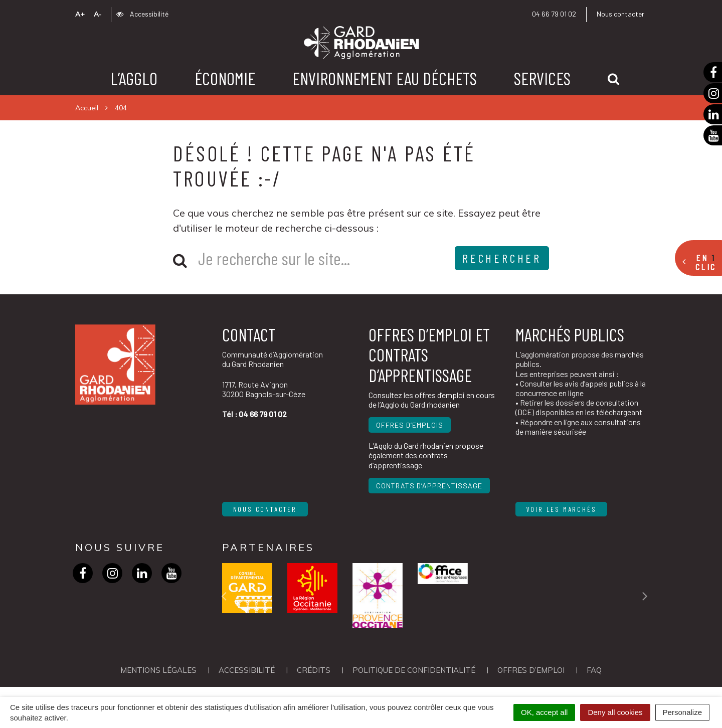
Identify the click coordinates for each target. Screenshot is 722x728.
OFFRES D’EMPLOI (531, 670)
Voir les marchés (562, 509)
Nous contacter (620, 14)
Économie (225, 78)
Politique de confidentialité (414, 670)
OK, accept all (544, 712)
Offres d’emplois (410, 425)
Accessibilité (142, 14)
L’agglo (134, 78)
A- (98, 14)
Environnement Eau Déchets (385, 78)
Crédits (314, 670)
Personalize (682, 712)
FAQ (594, 670)
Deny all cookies (615, 712)
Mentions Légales (158, 670)
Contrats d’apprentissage (429, 486)
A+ (80, 14)
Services (542, 78)
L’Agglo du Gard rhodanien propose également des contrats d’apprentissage (426, 455)
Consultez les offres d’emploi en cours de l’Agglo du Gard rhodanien (432, 400)
